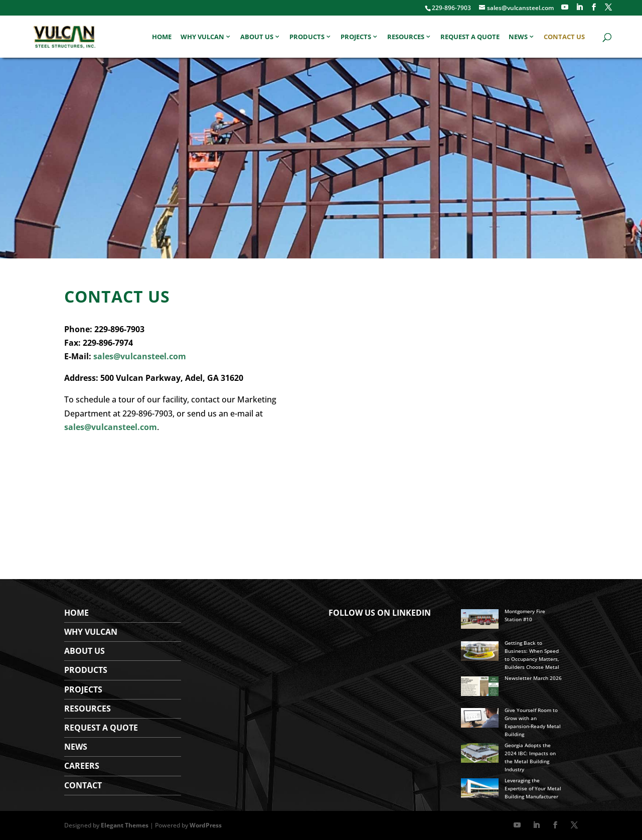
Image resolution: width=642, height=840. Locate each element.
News (518, 37)
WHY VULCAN (91, 632)
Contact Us (564, 37)
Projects (356, 37)
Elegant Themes (125, 825)
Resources (406, 37)
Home (162, 37)
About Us (257, 37)
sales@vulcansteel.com (140, 356)
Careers (82, 766)
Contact (83, 785)
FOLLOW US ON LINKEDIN (380, 613)
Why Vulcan (202, 37)
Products (307, 37)
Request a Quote (470, 37)
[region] (321, 158)
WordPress (206, 825)
